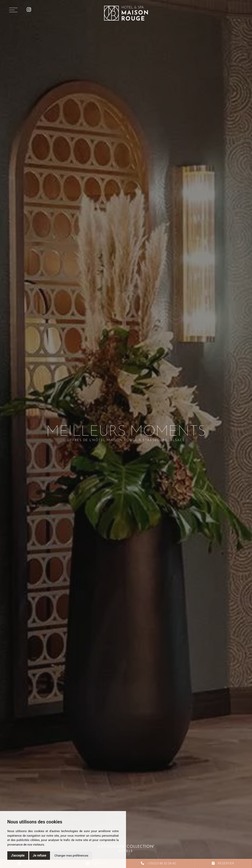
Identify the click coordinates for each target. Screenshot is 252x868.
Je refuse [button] (40, 855)
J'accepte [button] (18, 855)
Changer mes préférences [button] (71, 856)
